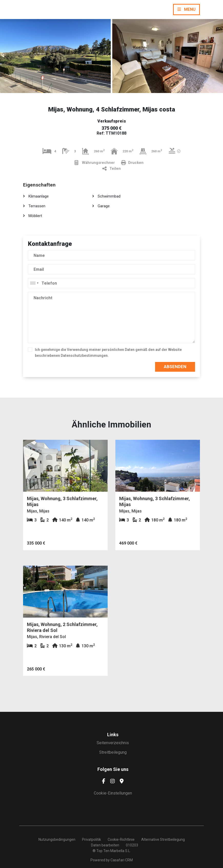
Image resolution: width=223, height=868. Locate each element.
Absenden (175, 367)
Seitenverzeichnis (113, 743)
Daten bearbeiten (105, 845)
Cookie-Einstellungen (113, 793)
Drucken (132, 163)
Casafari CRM (122, 860)
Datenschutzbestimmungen (84, 356)
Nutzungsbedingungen (57, 839)
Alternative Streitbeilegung (163, 839)
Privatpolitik (92, 839)
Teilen (111, 169)
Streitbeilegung (113, 752)
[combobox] (111, 283)
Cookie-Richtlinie (121, 839)
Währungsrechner (95, 163)
